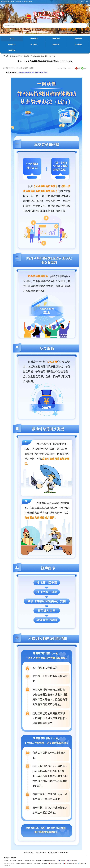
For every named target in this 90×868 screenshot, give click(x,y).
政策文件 (46, 56)
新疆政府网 (11, 2)
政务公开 (56, 39)
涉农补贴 (78, 44)
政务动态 (34, 39)
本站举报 (63, 860)
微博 (78, 68)
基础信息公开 (38, 56)
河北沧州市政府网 (27, 2)
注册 (87, 2)
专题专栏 (56, 44)
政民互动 (12, 44)
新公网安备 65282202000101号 (24, 863)
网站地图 (13, 858)
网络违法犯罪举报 (56, 863)
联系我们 (6, 858)
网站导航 (12, 50)
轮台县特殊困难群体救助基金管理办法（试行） (34, 73)
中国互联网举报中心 (71, 863)
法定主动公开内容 (27, 56)
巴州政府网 (18, 2)
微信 (84, 68)
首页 (12, 56)
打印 (61, 68)
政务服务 (78, 39)
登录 (82, 2)
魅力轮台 (34, 44)
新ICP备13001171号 (9, 863)
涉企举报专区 (74, 860)
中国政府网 (4, 2)
